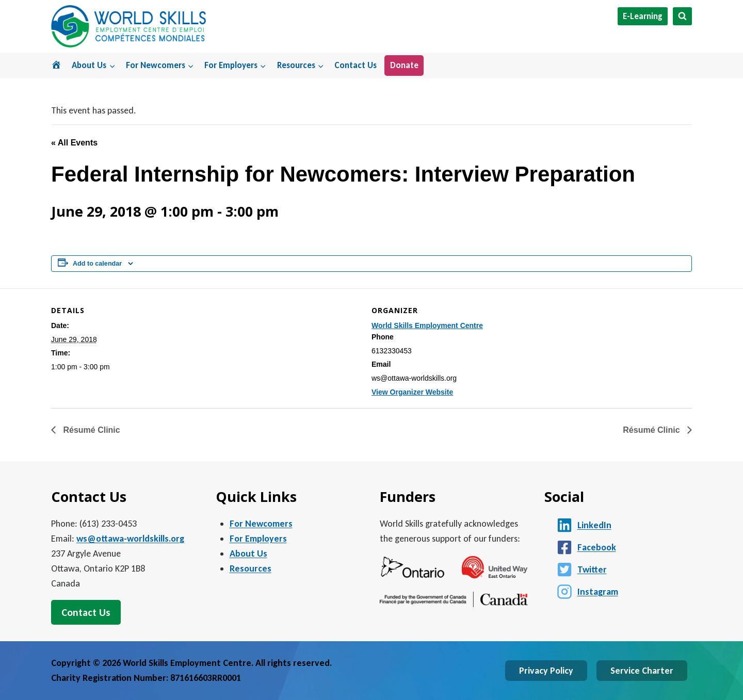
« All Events (74, 143)
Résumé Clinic (91, 430)
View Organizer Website (412, 392)
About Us (248, 554)
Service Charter (642, 671)
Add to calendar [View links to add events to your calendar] (97, 264)
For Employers (258, 539)
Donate (404, 65)
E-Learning (643, 16)
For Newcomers (261, 524)
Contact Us (356, 65)
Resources (251, 568)
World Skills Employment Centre (427, 325)
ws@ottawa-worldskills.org (130, 539)
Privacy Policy (546, 671)
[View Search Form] (682, 16)
